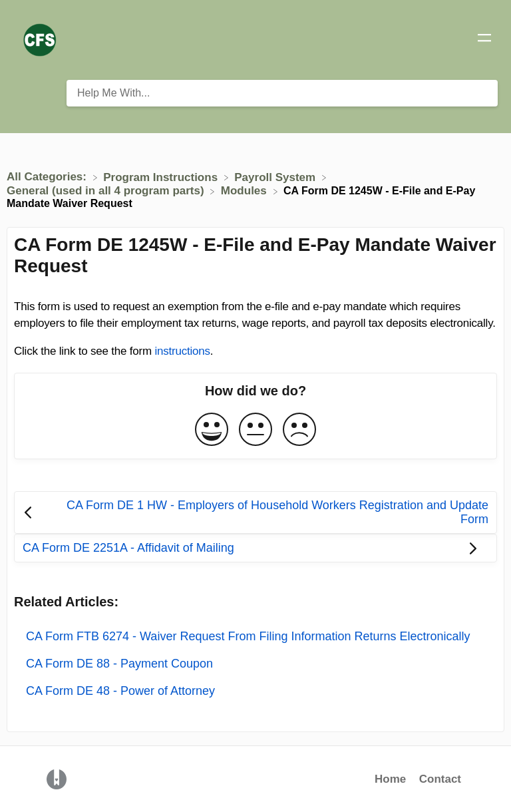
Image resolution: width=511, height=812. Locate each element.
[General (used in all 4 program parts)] (107, 191)
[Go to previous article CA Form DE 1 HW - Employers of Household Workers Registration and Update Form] (255, 512)
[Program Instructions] (162, 177)
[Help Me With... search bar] (282, 93)
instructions (182, 351)
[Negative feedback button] (299, 430)
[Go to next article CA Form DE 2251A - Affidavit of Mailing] (255, 548)
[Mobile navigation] (484, 40)
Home (390, 779)
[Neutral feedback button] (255, 430)
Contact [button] (440, 779)
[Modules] (246, 191)
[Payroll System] (276, 177)
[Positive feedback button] (212, 430)
